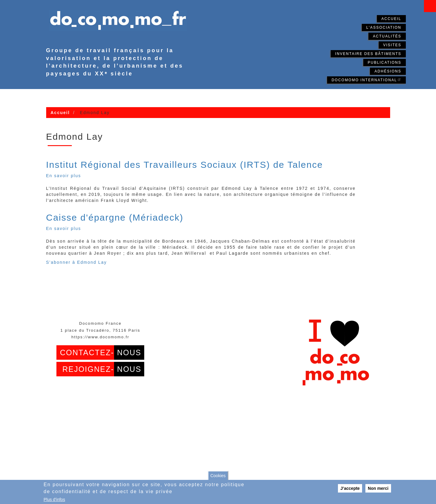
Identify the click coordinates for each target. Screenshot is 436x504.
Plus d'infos (54, 499)
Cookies (218, 476)
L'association (384, 27)
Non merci (378, 488)
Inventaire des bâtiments (368, 54)
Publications (385, 62)
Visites (392, 45)
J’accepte (350, 488)
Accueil (391, 19)
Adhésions (388, 71)
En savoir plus (64, 176)
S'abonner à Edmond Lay (77, 262)
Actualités (387, 36)
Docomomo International (366, 80)
